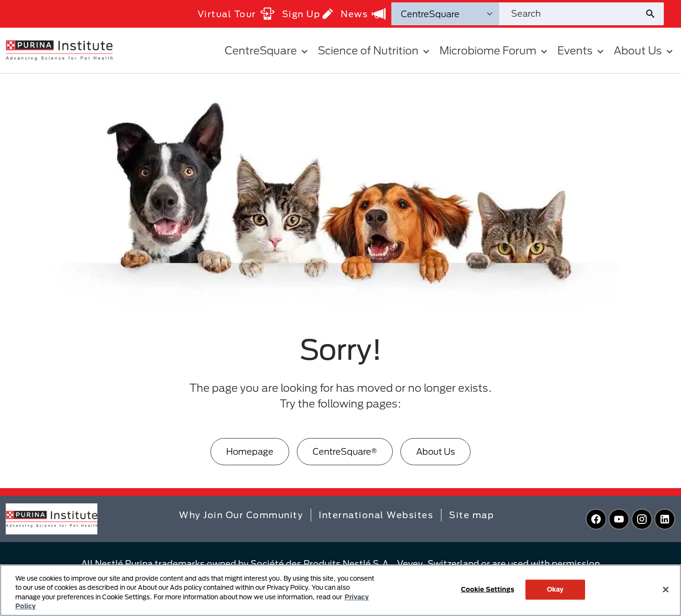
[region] (340, 590)
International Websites (376, 515)
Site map (471, 515)
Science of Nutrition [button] (375, 50)
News (363, 14)
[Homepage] (250, 452)
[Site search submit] (654, 14)
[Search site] (572, 14)
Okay (555, 589)
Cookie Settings (487, 589)
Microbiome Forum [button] (495, 50)
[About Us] (435, 452)
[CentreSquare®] (345, 452)
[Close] (666, 589)
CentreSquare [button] (267, 50)
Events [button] (582, 50)
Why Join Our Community (241, 515)
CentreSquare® (345, 451)
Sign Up (308, 14)
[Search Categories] (445, 14)
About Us (435, 451)
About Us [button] (644, 50)
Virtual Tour (236, 14)
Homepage (250, 451)
